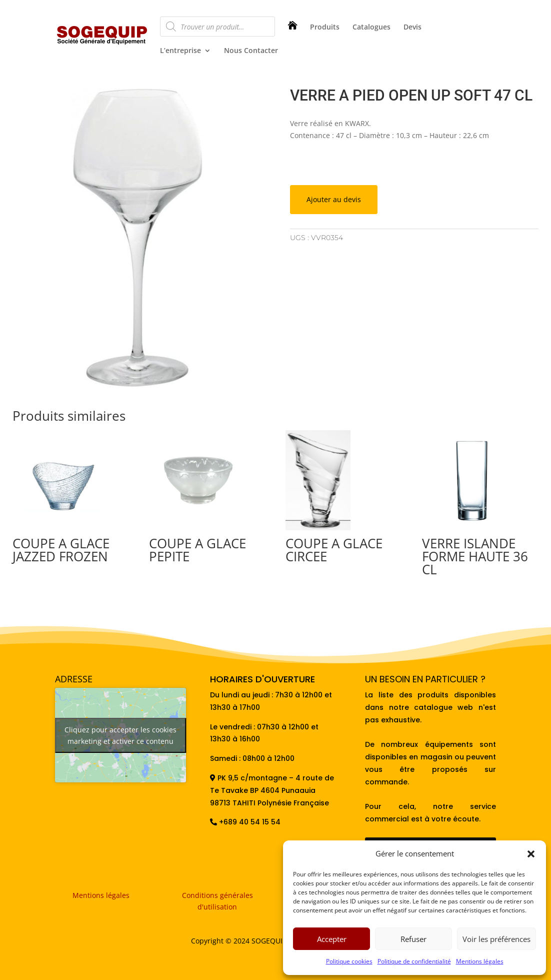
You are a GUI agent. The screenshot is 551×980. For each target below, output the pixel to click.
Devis (412, 28)
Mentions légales (480, 961)
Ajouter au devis (334, 199)
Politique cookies (349, 961)
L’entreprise (180, 51)
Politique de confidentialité (414, 961)
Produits (325, 28)
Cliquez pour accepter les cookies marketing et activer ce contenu (120, 735)
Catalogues (371, 28)
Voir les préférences (496, 939)
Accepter (332, 939)
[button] (531, 854)
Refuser (413, 939)
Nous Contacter (251, 51)
